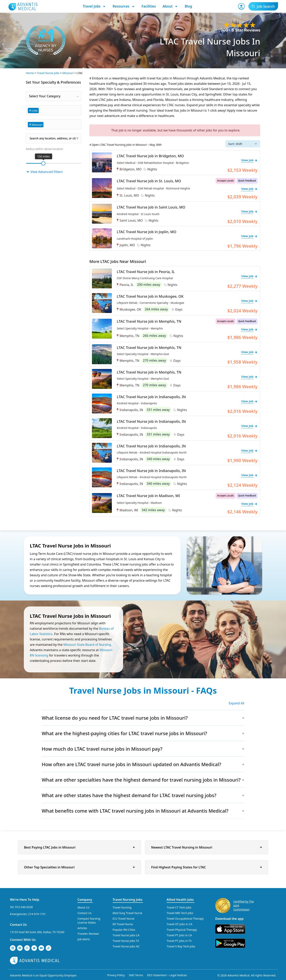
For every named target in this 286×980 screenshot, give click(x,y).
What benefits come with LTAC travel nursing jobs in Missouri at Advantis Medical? (135, 811)
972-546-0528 (24, 907)
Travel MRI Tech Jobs (180, 913)
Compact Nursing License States (89, 921)
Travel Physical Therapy (182, 930)
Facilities (149, 6)
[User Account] (241, 6)
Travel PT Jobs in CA (179, 935)
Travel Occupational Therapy (185, 919)
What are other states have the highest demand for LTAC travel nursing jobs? (129, 795)
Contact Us (18, 925)
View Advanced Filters (44, 172)
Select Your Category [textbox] (45, 96)
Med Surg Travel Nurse (127, 913)
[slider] (43, 163)
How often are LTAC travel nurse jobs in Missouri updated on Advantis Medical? (131, 764)
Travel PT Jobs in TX (179, 941)
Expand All (236, 703)
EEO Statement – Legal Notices (167, 975)
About (170, 6)
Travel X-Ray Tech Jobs (181, 946)
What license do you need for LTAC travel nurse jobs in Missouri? (115, 718)
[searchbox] (42, 110)
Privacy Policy (116, 975)
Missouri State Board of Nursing (87, 645)
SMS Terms (136, 975)
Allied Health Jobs (180, 900)
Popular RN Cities (124, 930)
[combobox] (54, 96)
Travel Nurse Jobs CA (126, 935)
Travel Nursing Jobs (128, 900)
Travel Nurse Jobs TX (126, 941)
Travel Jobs (94, 6)
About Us (83, 907)
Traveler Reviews (88, 934)
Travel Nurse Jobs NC (126, 946)
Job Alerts (84, 939)
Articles (82, 928)
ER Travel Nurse (123, 924)
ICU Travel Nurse (124, 919)
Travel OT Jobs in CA (180, 924)
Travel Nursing (122, 907)
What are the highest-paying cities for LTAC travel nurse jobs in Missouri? (124, 733)
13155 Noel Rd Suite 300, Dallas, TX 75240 (37, 932)
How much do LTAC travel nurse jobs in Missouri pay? (102, 749)
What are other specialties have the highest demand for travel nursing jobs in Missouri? (141, 780)
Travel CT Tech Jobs (179, 907)
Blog (188, 6)
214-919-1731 (37, 914)
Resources (124, 6)
